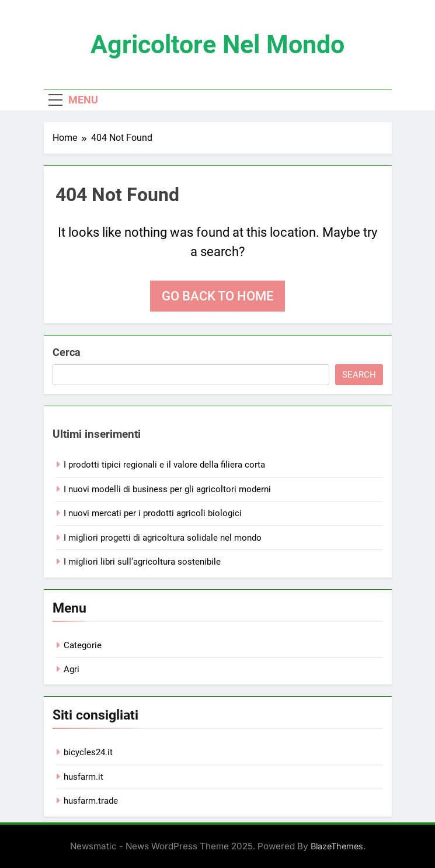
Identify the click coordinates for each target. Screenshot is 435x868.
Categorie (83, 645)
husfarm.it (83, 777)
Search (359, 375)
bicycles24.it (88, 752)
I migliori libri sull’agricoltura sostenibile (142, 562)
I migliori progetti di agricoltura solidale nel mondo (163, 538)
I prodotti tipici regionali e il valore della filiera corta (164, 465)
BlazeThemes (337, 846)
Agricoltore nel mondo (218, 44)
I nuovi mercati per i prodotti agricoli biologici (153, 513)
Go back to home (218, 296)
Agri (72, 669)
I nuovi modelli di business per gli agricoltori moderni (167, 489)
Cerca (67, 352)
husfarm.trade (91, 801)
